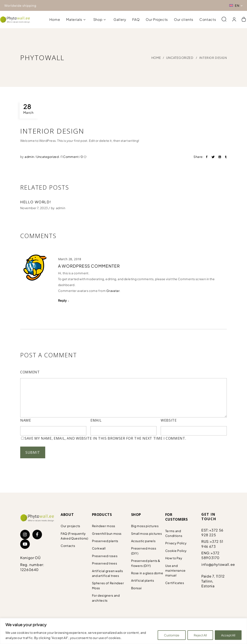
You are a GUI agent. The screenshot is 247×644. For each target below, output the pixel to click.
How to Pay (174, 558)
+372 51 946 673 (212, 544)
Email (96, 420)
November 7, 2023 (34, 208)
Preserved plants (105, 541)
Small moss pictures (147, 533)
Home (156, 58)
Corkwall (99, 548)
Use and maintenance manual (175, 570)
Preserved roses (105, 556)
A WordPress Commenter (89, 266)
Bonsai (136, 588)
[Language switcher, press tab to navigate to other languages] (236, 6)
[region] (123, 631)
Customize (172, 635)
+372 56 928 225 (212, 532)
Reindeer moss (104, 526)
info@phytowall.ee (218, 564)
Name (26, 420)
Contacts (68, 546)
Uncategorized (180, 58)
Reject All (200, 635)
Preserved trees (105, 563)
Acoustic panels (143, 541)
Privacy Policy (176, 543)
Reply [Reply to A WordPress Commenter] (62, 300)
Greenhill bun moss (107, 533)
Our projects (70, 526)
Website (169, 420)
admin (30, 157)
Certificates (175, 583)
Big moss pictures (145, 526)
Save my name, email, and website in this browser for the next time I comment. (105, 438)
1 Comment (70, 157)
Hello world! (36, 202)
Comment (30, 372)
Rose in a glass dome (147, 573)
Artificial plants (143, 580)
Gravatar (113, 291)
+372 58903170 (210, 555)
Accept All (228, 635)
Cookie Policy (176, 551)
